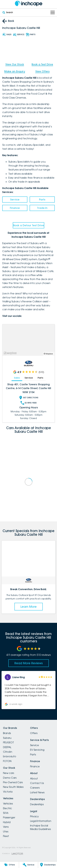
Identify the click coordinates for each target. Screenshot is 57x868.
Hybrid (7, 822)
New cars (9, 773)
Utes (6, 831)
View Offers (42, 71)
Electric (8, 808)
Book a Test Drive (42, 64)
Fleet (6, 836)
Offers (34, 733)
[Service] (28, 865)
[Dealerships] (48, 865)
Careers (35, 788)
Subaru (7, 738)
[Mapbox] (11, 353)
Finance (15, 208)
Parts (42, 200)
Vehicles (8, 804)
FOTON (7, 761)
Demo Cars (10, 778)
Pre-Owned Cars (13, 782)
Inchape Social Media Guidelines (40, 827)
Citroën (8, 752)
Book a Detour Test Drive (29, 225)
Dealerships (37, 804)
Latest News (37, 792)
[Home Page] (28, 3)
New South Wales (13, 787)
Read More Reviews (29, 663)
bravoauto (10, 756)
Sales (17, 378)
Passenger (9, 817)
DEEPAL (7, 747)
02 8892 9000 (28, 403)
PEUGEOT (9, 742)
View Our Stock (15, 64)
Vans (6, 827)
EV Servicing (37, 750)
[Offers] (9, 865)
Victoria (8, 792)
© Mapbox (48, 354)
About (34, 778)
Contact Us (37, 783)
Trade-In (42, 208)
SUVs (6, 813)
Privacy (34, 816)
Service (15, 200)
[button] (28, 690)
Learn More (29, 606)
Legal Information (41, 821)
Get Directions (29, 397)
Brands (7, 733)
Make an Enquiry (15, 71)
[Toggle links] (13, 854)
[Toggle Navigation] (53, 12)
